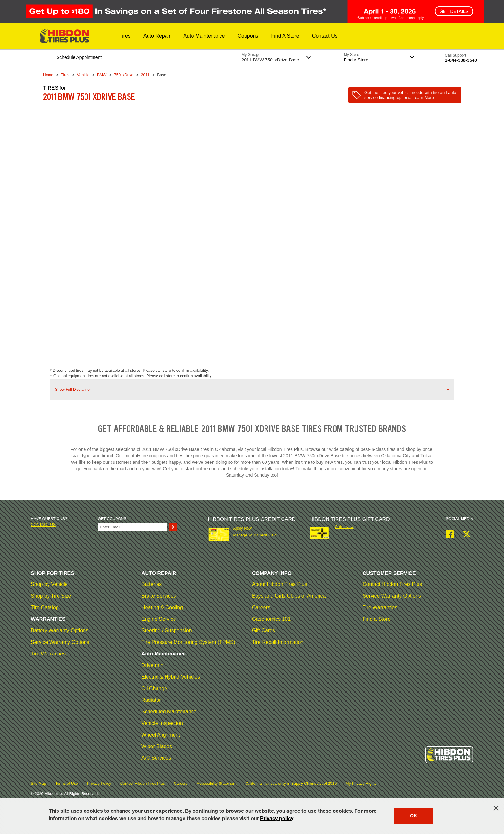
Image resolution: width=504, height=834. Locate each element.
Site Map (38, 784)
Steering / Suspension (167, 631)
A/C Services (156, 758)
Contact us (43, 525)
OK (414, 816)
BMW (102, 75)
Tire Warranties (48, 654)
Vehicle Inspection (162, 723)
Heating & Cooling (162, 607)
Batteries (152, 584)
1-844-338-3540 (461, 60)
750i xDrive (124, 75)
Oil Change (154, 688)
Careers (261, 607)
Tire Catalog (45, 607)
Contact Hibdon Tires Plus (392, 584)
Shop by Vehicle (49, 584)
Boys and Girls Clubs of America (289, 596)
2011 (145, 75)
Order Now (344, 527)
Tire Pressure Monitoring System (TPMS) (188, 642)
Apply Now (242, 528)
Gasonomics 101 (271, 619)
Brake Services (159, 596)
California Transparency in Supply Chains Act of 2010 (291, 784)
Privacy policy (277, 819)
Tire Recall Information (278, 642)
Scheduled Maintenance (169, 712)
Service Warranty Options (60, 642)
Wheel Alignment (161, 735)
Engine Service (159, 619)
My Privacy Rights (361, 784)
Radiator (151, 700)
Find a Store (377, 619)
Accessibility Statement (216, 784)
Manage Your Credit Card (255, 535)
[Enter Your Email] (133, 527)
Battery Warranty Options (60, 631)
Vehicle (83, 75)
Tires (65, 75)
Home (48, 75)
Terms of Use (67, 784)
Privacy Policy (99, 784)
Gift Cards (264, 631)
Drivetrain (152, 665)
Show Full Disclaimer (73, 390)
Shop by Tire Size (51, 596)
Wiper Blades (157, 746)
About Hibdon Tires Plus (280, 584)
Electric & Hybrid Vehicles (171, 677)
